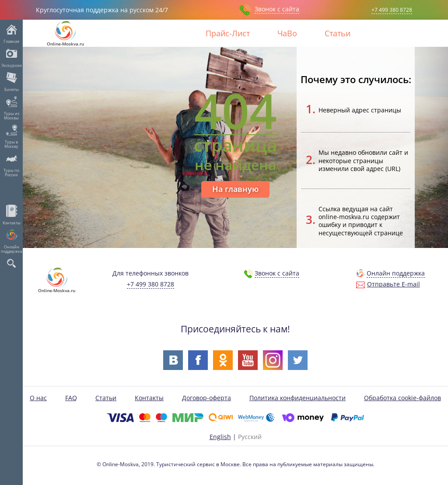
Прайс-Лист (228, 33)
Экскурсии (12, 65)
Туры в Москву (11, 144)
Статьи (338, 33)
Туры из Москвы (12, 115)
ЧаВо (287, 33)
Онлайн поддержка (12, 249)
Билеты (12, 89)
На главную (235, 189)
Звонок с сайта (277, 9)
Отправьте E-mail (394, 284)
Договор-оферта (206, 398)
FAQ (71, 398)
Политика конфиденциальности (297, 398)
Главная (11, 41)
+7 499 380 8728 (392, 10)
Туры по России (11, 172)
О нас (38, 398)
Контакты (12, 223)
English (220, 436)
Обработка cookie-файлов (402, 398)
